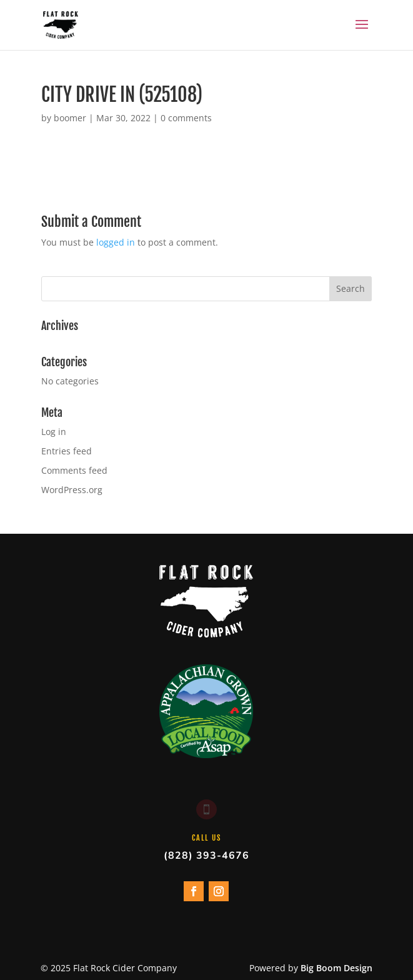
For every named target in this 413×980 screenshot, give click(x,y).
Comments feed (74, 470)
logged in (116, 242)
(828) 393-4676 (206, 856)
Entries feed (67, 451)
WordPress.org (72, 490)
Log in (54, 432)
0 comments (186, 118)
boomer (70, 118)
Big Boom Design (336, 968)
